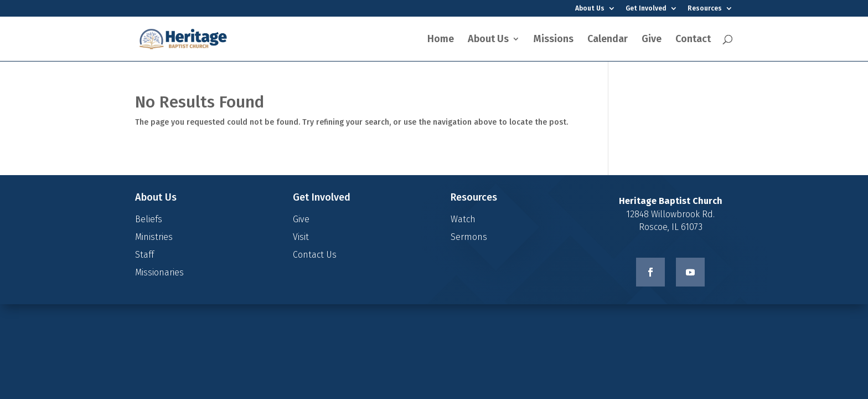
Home (441, 40)
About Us (590, 9)
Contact (693, 40)
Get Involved (646, 9)
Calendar (608, 40)
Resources (705, 9)
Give (652, 40)
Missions (554, 40)
